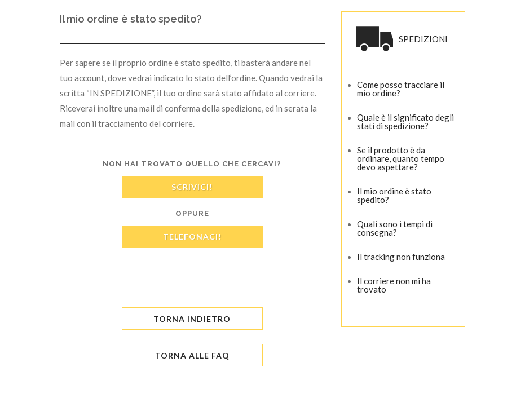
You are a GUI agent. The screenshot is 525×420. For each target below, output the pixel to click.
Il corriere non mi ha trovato (394, 285)
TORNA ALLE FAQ (192, 355)
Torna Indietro (192, 319)
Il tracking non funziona (401, 257)
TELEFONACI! (192, 236)
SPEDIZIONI (423, 39)
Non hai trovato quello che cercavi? (192, 164)
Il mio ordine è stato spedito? (394, 195)
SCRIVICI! (192, 187)
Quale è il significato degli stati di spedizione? (405, 121)
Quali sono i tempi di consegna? (395, 228)
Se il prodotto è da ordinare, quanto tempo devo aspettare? (401, 158)
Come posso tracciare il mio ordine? (401, 89)
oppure (192, 213)
